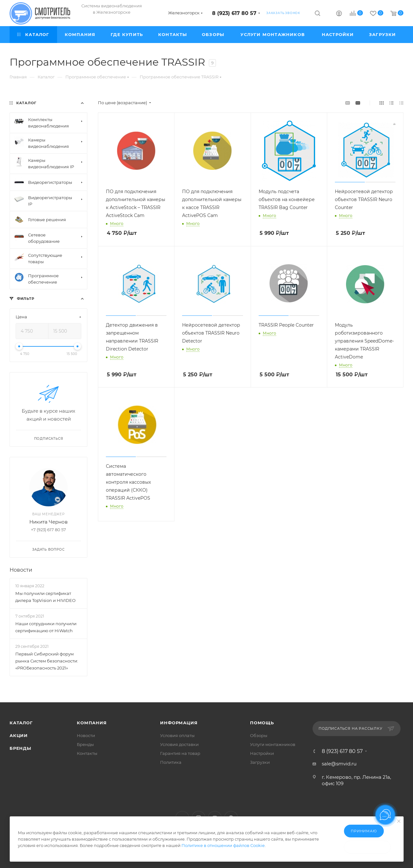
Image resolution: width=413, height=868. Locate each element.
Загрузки (260, 762)
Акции (19, 735)
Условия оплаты (177, 735)
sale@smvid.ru (339, 764)
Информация (179, 723)
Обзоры (259, 735)
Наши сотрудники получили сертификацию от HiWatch (46, 627)
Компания (92, 723)
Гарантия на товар (180, 753)
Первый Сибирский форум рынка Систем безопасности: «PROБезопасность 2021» (47, 661)
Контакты (87, 753)
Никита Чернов (48, 522)
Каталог (21, 723)
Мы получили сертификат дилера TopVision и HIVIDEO (45, 597)
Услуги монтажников (273, 744)
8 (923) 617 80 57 (234, 13)
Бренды (20, 748)
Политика (171, 762)
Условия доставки (179, 744)
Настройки (262, 753)
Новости (21, 570)
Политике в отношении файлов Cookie (223, 845)
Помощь (262, 723)
